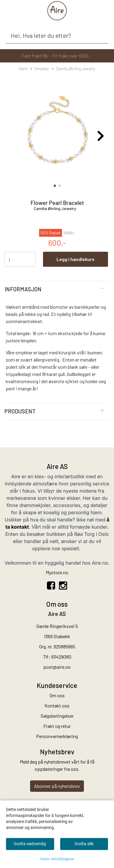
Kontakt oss (57, 706)
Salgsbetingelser (57, 716)
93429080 (61, 657)
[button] (55, 186)
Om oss (57, 695)
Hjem (23, 69)
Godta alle (84, 844)
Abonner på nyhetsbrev (57, 786)
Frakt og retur (57, 726)
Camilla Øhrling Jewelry (74, 69)
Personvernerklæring (57, 736)
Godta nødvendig (30, 844)
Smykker (40, 69)
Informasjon (23, 289)
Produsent (20, 411)
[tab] (57, 289)
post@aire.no (57, 667)
